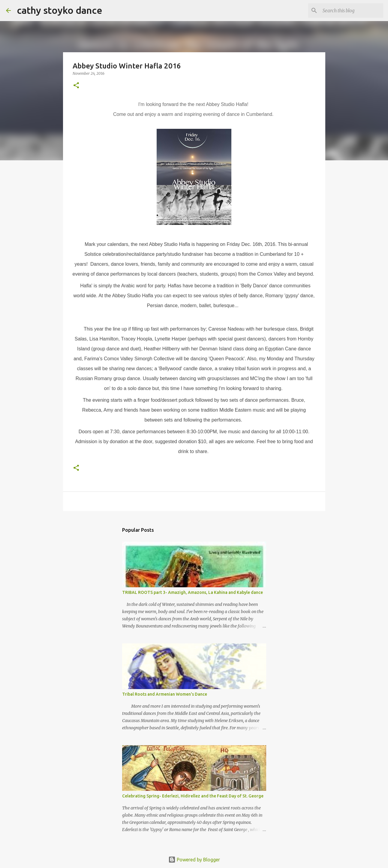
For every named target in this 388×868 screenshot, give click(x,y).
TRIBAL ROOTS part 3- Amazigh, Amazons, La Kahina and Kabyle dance (192, 592)
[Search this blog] (352, 11)
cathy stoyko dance (60, 10)
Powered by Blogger (194, 860)
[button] (76, 86)
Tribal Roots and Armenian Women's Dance (165, 694)
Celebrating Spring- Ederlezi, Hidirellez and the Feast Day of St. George (193, 796)
